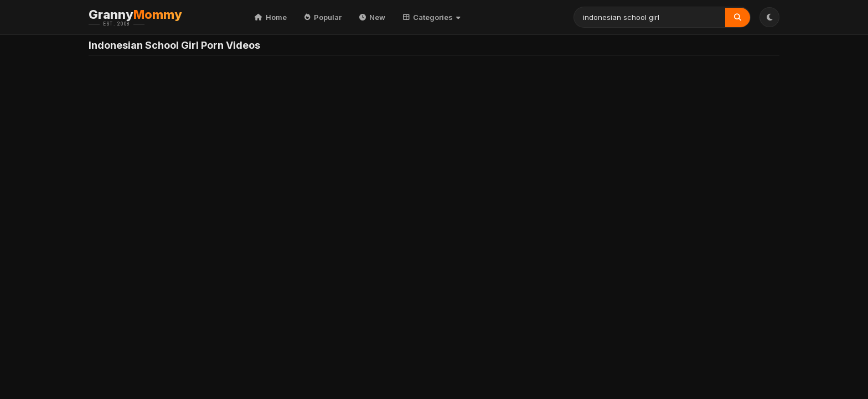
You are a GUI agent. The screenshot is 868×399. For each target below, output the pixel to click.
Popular (323, 17)
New (372, 17)
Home (271, 17)
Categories (432, 17)
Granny (152, 17)
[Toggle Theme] (769, 17)
